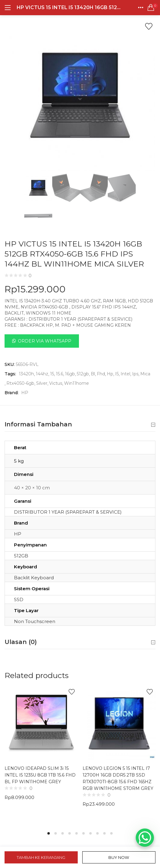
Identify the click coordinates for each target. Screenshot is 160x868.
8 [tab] (97, 833)
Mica (145, 374)
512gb (83, 374)
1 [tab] (49, 833)
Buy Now (119, 857)
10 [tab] (111, 833)
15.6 (60, 374)
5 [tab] (77, 833)
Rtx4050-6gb (20, 383)
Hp (110, 374)
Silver (42, 383)
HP (25, 393)
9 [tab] (104, 833)
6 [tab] (83, 833)
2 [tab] (56, 833)
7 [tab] (90, 833)
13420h (26, 374)
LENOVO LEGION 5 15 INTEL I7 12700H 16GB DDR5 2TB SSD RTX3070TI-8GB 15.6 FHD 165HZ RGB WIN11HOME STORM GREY (118, 778)
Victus (56, 383)
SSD (19, 599)
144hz (42, 374)
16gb (70, 374)
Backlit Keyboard (34, 578)
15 (52, 374)
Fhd (101, 374)
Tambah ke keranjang (41, 857)
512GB (21, 556)
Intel (125, 374)
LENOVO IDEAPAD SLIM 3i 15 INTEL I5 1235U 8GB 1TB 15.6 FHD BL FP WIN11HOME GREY (40, 775)
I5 (117, 374)
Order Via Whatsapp (45, 341)
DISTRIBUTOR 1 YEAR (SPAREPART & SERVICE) (68, 512)
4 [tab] (70, 833)
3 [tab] (63, 833)
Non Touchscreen (35, 621)
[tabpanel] (41, 755)
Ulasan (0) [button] (80, 642)
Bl (93, 374)
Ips (135, 374)
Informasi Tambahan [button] (80, 425)
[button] (151, 8)
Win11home (77, 383)
